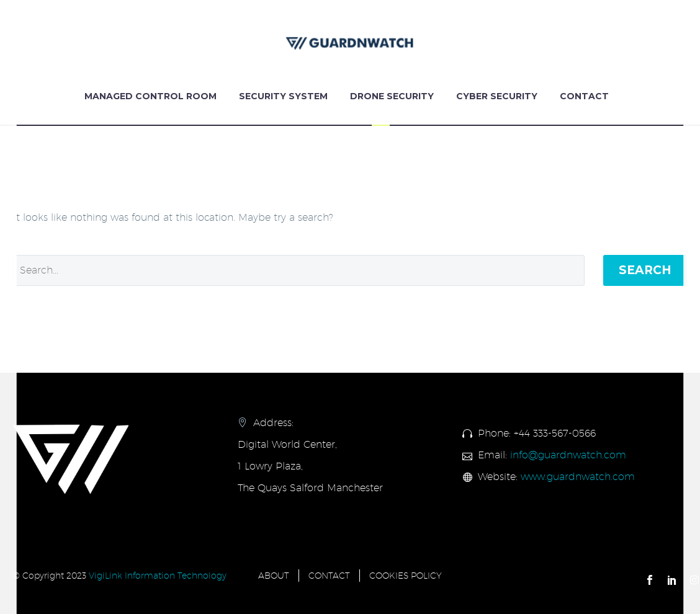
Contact (584, 96)
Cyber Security (497, 96)
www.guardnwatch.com (578, 477)
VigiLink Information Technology (158, 576)
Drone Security (392, 96)
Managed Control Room (150, 96)
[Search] (299, 270)
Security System (283, 96)
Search (645, 270)
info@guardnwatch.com (568, 455)
